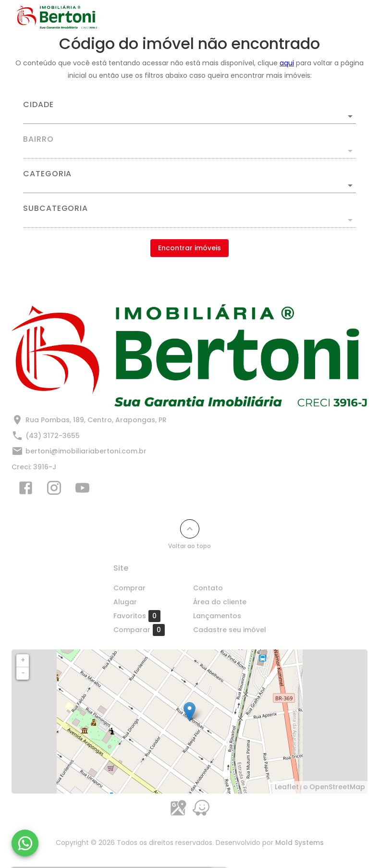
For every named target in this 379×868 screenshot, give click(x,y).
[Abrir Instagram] (54, 490)
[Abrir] (350, 116)
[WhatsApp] (25, 843)
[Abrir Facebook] (26, 490)
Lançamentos (217, 616)
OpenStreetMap (337, 787)
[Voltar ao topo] (190, 529)
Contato (208, 588)
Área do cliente (220, 602)
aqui (287, 63)
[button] (189, 185)
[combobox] (189, 112)
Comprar (129, 588)
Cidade (38, 105)
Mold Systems (300, 843)
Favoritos (137, 616)
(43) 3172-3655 (53, 436)
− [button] (23, 673)
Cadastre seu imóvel (230, 630)
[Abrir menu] (347, 17)
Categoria (47, 174)
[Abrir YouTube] (82, 490)
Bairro (38, 139)
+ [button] (23, 660)
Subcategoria (55, 208)
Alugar (125, 602)
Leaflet (287, 787)
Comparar (139, 630)
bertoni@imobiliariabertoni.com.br (86, 451)
